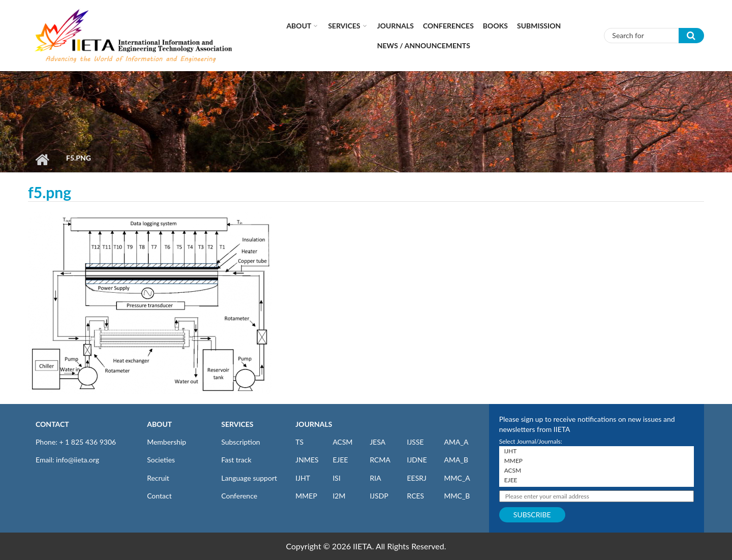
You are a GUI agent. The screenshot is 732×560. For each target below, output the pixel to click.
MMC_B (457, 496)
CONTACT (52, 424)
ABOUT (159, 424)
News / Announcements (424, 45)
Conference (239, 496)
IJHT (303, 478)
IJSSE (415, 442)
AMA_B (456, 460)
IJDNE (417, 460)
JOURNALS (314, 424)
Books (495, 26)
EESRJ (416, 478)
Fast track (236, 460)
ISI (336, 478)
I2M (339, 496)
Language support (249, 478)
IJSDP (379, 496)
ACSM (342, 442)
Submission (539, 26)
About (299, 26)
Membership (166, 442)
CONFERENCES (448, 26)
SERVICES (237, 424)
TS (299, 442)
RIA (375, 478)
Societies (161, 460)
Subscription (240, 442)
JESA (377, 442)
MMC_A (457, 478)
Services (344, 26)
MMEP (306, 496)
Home (42, 160)
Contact (159, 496)
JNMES (307, 460)
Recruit (158, 478)
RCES (415, 496)
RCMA (380, 460)
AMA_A (456, 442)
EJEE (340, 460)
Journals (395, 26)
